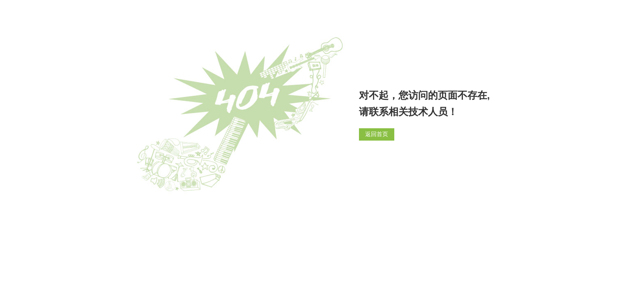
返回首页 (377, 134)
